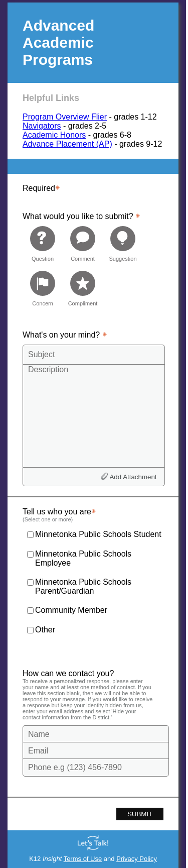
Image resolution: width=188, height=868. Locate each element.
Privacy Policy (137, 859)
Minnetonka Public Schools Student (98, 534)
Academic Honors (54, 135)
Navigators (42, 126)
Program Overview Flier (65, 117)
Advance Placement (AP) (67, 144)
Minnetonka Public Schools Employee (83, 558)
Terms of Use (83, 859)
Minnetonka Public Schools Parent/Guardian (83, 586)
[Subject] (94, 355)
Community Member (71, 610)
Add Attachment (133, 477)
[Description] (94, 415)
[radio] (43, 243)
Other (45, 630)
